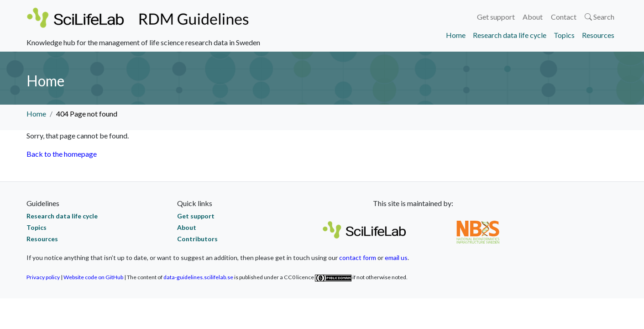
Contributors (197, 239)
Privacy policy (43, 277)
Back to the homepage (62, 154)
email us (396, 257)
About (533, 17)
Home (456, 35)
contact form (358, 257)
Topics (564, 35)
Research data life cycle (510, 35)
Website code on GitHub (93, 277)
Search (599, 17)
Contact (564, 17)
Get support (496, 17)
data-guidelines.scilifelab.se (198, 277)
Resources (598, 35)
